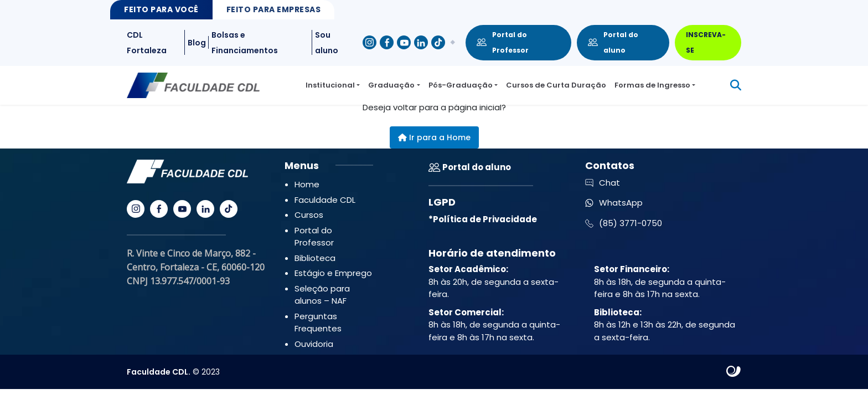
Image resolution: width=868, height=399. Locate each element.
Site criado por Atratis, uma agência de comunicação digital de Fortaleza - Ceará (734, 372)
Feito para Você (161, 9)
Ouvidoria (314, 344)
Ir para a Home (434, 137)
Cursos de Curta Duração (556, 85)
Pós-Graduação (461, 85)
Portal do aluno (613, 42)
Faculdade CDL (325, 200)
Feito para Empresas (274, 9)
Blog (197, 43)
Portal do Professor (503, 42)
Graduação (391, 85)
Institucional (330, 85)
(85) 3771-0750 (624, 223)
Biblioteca (315, 258)
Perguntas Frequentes (318, 323)
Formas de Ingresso (652, 85)
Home (307, 184)
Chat (603, 183)
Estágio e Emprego (333, 273)
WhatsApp (614, 203)
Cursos (309, 215)
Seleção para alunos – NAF (322, 295)
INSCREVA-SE (706, 42)
